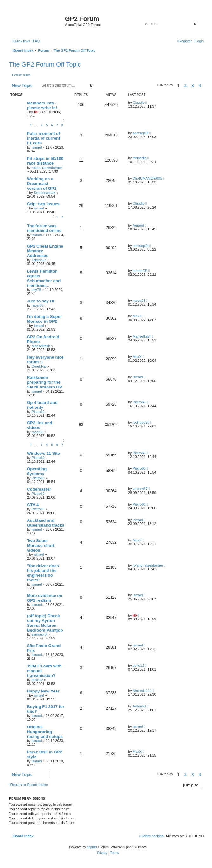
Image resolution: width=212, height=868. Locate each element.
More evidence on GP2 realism (45, 598)
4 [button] (200, 85)
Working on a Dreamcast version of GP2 (42, 184)
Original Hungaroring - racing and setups (45, 732)
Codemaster (39, 489)
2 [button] (186, 85)
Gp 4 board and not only (42, 405)
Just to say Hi (41, 301)
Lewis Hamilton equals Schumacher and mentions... (44, 278)
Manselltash (41, 346)
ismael (37, 147)
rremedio (140, 158)
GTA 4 (33, 505)
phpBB (92, 847)
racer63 (38, 305)
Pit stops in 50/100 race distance (45, 161)
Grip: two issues (43, 204)
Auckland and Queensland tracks (46, 523)
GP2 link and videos (40, 425)
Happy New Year (43, 691)
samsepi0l (141, 133)
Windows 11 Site (43, 453)
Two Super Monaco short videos (41, 545)
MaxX (137, 316)
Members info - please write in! (42, 105)
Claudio (139, 103)
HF (36, 112)
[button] (205, 85)
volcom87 (140, 489)
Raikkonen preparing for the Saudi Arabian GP (45, 382)
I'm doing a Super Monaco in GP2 (44, 319)
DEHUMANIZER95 (148, 178)
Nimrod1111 (142, 691)
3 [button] (193, 85)
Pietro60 (38, 412)
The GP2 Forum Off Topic (45, 64)
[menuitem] (36, 41)
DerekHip (39, 366)
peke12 (37, 680)
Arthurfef (139, 706)
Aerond (138, 225)
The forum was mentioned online (44, 228)
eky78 (36, 290)
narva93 (139, 301)
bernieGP (140, 271)
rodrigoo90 (141, 422)
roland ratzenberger (47, 168)
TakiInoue (39, 260)
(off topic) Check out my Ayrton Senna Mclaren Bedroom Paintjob (45, 623)
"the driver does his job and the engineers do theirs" (43, 573)
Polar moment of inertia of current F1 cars (44, 138)
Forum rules (21, 75)
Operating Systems (37, 471)
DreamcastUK (45, 193)
